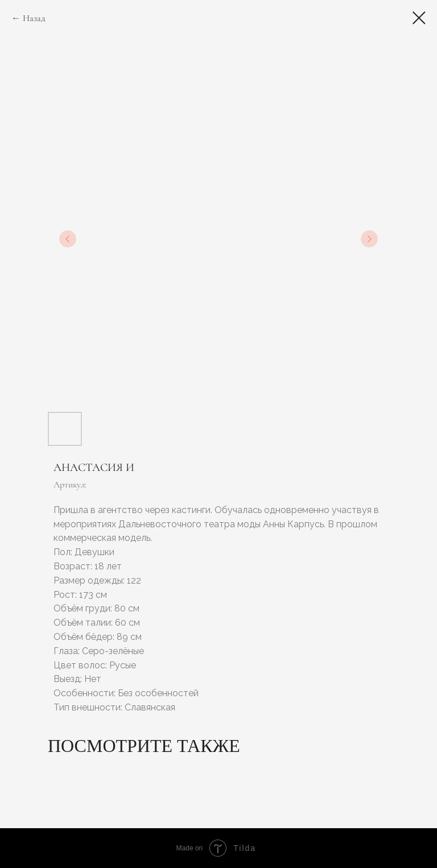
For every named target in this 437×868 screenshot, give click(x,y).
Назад (34, 18)
